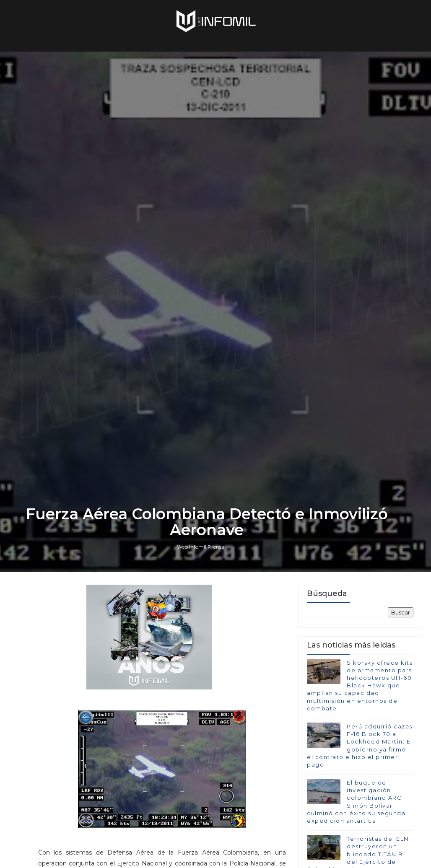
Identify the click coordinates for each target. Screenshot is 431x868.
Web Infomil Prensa (201, 547)
